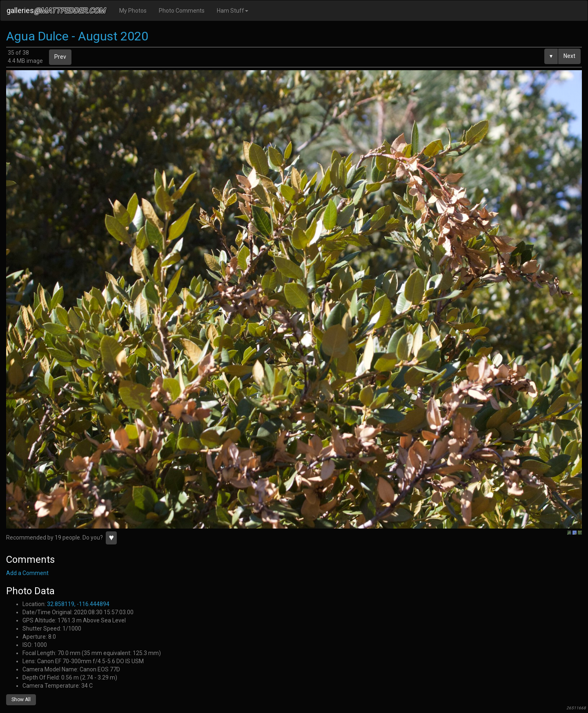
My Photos (133, 11)
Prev (60, 57)
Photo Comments (182, 11)
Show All (21, 700)
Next (569, 56)
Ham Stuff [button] (233, 11)
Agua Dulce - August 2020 (77, 36)
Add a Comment (27, 573)
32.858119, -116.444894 (78, 604)
